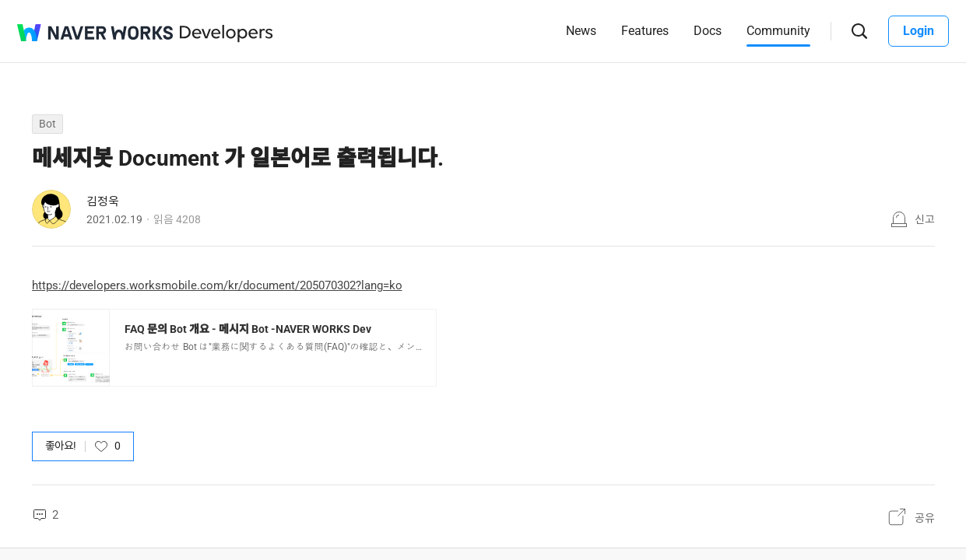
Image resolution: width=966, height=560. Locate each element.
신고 (925, 219)
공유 (925, 518)
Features (645, 31)
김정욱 (103, 201)
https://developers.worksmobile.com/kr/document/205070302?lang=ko (217, 285)
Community (778, 31)
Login (919, 31)
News (581, 31)
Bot (47, 124)
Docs (708, 31)
